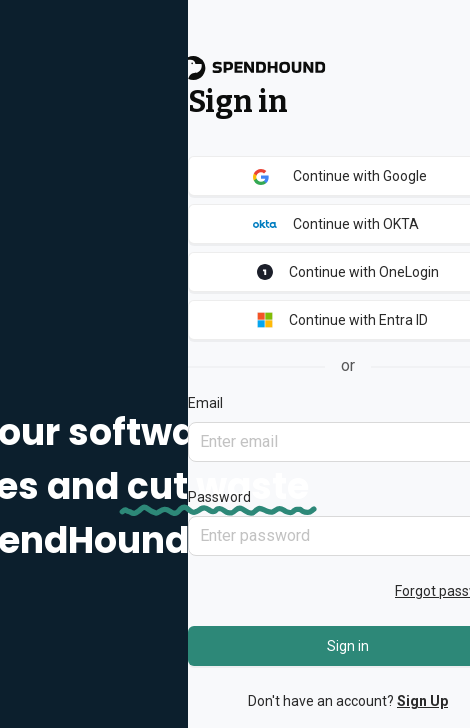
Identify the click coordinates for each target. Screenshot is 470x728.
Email (205, 403)
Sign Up (422, 701)
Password (219, 497)
